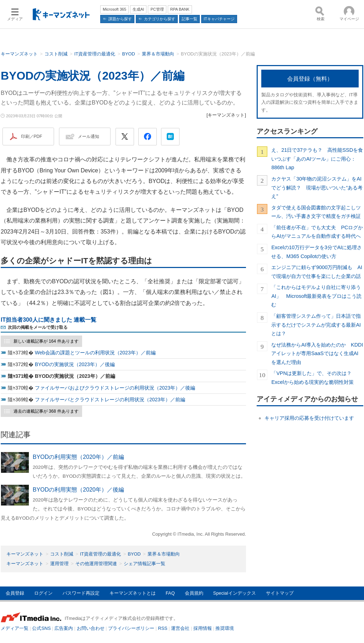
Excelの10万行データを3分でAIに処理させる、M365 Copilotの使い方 (317, 252)
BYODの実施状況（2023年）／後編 (75, 364)
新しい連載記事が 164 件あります (46, 341)
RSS (163, 628)
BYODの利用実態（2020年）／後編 (78, 490)
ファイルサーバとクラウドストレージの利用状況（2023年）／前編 (110, 400)
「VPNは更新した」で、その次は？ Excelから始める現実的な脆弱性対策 (314, 377)
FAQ (170, 593)
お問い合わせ (91, 628)
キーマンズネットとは (133, 593)
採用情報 (203, 628)
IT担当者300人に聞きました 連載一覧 (49, 320)
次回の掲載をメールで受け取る (38, 327)
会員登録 (15, 593)
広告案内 (64, 628)
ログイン (43, 593)
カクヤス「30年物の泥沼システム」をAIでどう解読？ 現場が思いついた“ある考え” (317, 187)
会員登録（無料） (310, 79)
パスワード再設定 (81, 593)
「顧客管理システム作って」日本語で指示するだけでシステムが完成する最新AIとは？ (316, 325)
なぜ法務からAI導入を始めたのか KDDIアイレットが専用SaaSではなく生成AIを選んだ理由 (317, 353)
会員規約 (194, 593)
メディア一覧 (15, 628)
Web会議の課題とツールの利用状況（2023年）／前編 (95, 353)
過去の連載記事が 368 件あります (46, 411)
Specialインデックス (235, 593)
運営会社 (180, 628)
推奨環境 (225, 628)
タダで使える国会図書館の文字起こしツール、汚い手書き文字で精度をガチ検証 (316, 212)
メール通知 (89, 136)
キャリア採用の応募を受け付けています (309, 418)
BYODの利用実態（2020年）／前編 (78, 457)
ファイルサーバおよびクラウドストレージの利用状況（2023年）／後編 (115, 388)
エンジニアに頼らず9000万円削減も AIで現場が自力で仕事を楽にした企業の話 (317, 272)
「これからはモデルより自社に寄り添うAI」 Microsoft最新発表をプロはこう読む (316, 296)
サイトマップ (280, 593)
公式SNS (41, 628)
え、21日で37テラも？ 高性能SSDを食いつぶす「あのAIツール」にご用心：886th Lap (317, 159)
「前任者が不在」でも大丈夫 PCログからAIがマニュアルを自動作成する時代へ (317, 232)
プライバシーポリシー (131, 628)
